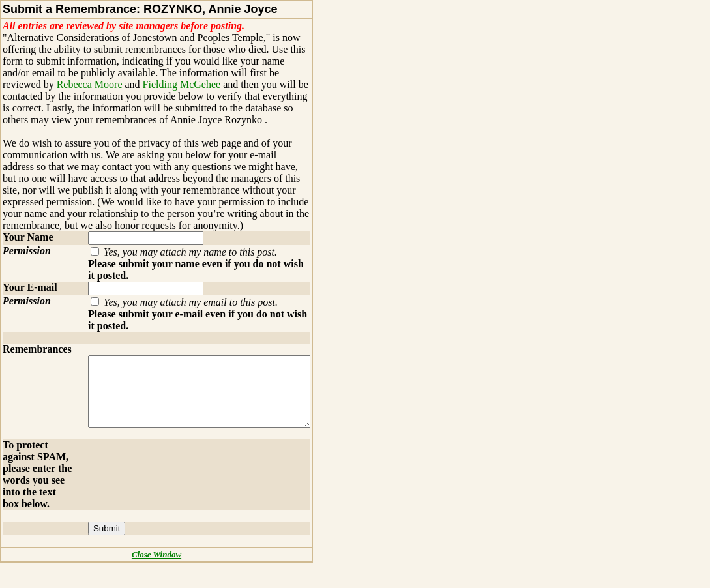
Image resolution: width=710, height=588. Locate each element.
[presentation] (173, 478)
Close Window (162, 580)
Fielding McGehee (128, 84)
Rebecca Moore (36, 84)
